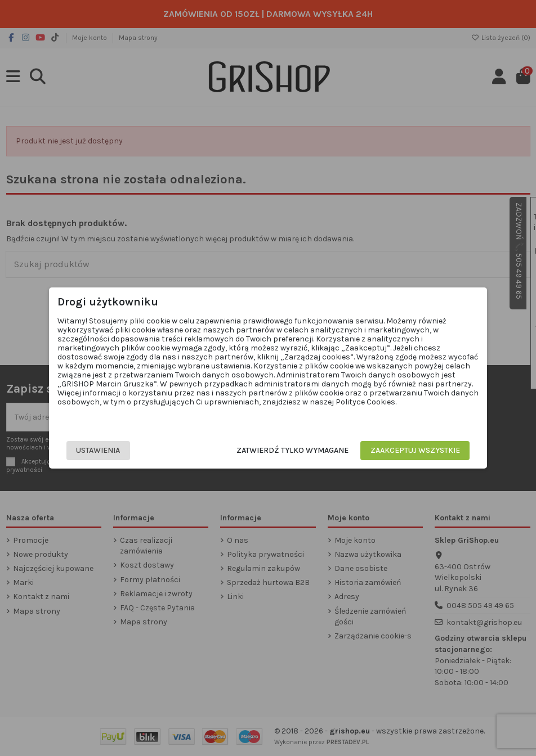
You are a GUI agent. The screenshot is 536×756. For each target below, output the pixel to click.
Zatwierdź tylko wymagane (287, 450)
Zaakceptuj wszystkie (410, 450)
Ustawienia (103, 450)
